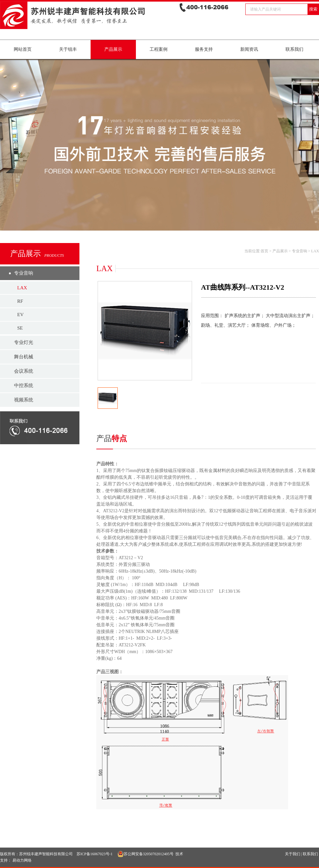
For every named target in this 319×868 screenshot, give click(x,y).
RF (20, 301)
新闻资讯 (249, 49)
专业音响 (24, 273)
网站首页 (23, 49)
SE (20, 328)
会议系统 (24, 371)
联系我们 (294, 49)
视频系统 (24, 400)
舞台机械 (24, 357)
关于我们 (293, 854)
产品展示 (113, 49)
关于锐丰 (68, 49)
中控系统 (24, 385)
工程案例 (159, 49)
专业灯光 (24, 342)
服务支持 (204, 49)
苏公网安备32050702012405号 (145, 854)
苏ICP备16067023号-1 (95, 854)
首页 (264, 251)
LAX (22, 288)
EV (20, 315)
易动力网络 (22, 860)
